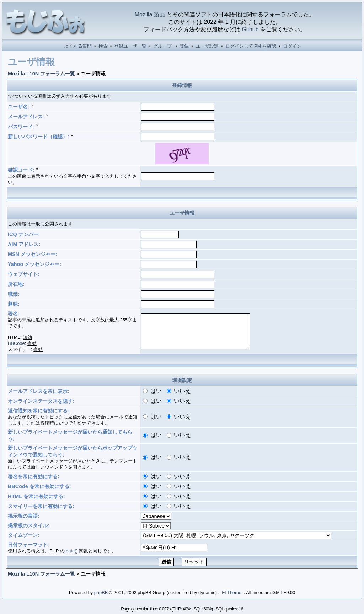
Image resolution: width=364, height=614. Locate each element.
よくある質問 (78, 46)
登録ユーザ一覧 (130, 46)
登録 (184, 46)
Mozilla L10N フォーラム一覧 (41, 74)
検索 (103, 46)
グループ (162, 46)
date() (72, 551)
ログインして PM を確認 (251, 46)
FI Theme (232, 592)
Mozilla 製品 (150, 14)
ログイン (292, 46)
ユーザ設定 (207, 46)
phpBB (101, 592)
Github (250, 29)
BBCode (16, 343)
